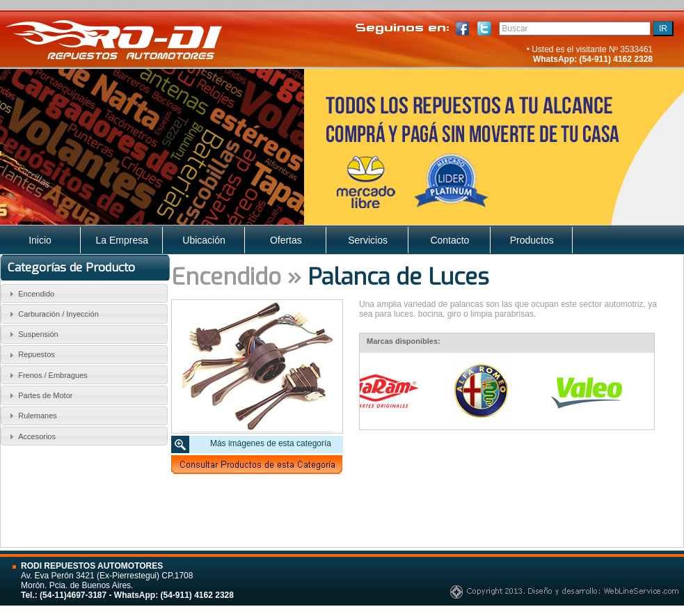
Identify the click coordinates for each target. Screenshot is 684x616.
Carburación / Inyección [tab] (52, 314)
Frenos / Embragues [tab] (47, 375)
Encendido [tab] (30, 294)
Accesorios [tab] (31, 436)
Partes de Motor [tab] (39, 395)
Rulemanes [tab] (31, 416)
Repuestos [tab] (30, 355)
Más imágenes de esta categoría (271, 443)
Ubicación (204, 240)
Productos (532, 240)
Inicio (40, 240)
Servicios (368, 240)
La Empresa (122, 240)
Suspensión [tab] (32, 334)
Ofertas (286, 240)
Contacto (450, 240)
